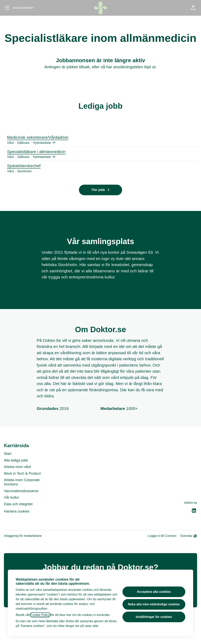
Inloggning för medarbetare (23, 536)
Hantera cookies (17, 511)
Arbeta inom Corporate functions (22, 482)
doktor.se (191, 503)
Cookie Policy (40, 615)
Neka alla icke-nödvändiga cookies (154, 604)
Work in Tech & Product (22, 473)
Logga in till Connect (162, 536)
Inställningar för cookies (154, 617)
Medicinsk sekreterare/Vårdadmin (100, 137)
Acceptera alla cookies (154, 592)
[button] (193, 8)
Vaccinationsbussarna (21, 491)
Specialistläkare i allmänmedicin (100, 152)
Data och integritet (18, 504)
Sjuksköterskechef (100, 166)
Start (8, 454)
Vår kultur (11, 497)
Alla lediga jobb (16, 460)
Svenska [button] (189, 536)
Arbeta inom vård (17, 467)
